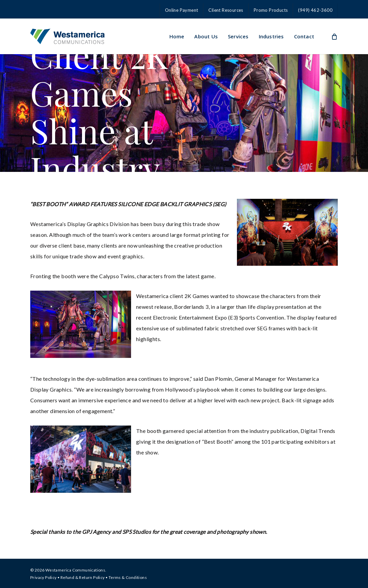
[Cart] (334, 36)
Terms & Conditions (128, 577)
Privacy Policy (44, 577)
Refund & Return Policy (83, 577)
